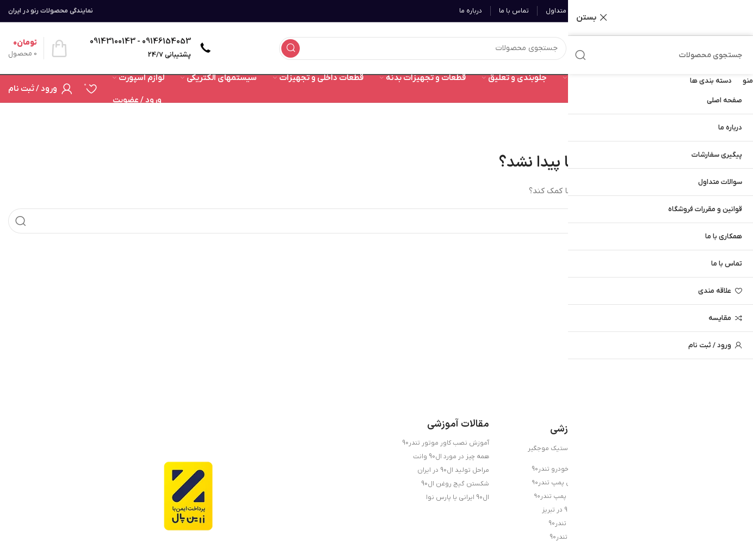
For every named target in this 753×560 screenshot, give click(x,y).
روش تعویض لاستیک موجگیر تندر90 (570, 452)
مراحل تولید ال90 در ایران (453, 470)
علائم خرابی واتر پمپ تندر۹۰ (573, 496)
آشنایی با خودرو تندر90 (580, 524)
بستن (586, 17)
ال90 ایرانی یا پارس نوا (458, 497)
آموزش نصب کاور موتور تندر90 (446, 443)
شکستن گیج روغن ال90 (455, 484)
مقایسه (720, 318)
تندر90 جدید (595, 551)
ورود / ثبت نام (710, 345)
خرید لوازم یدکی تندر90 (581, 537)
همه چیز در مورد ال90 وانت (451, 457)
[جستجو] (423, 48)
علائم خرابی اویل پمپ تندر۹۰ (572, 483)
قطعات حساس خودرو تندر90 (572, 469)
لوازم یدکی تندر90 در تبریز (577, 510)
